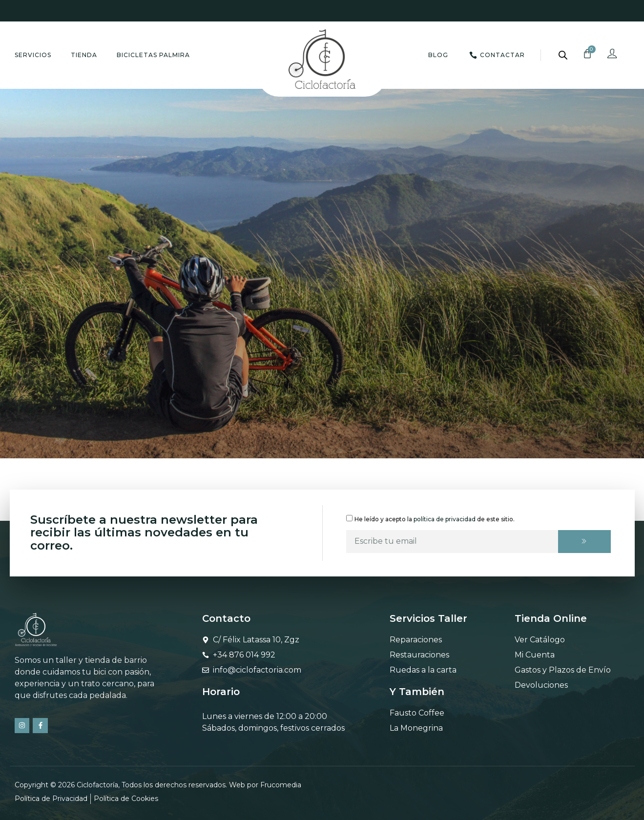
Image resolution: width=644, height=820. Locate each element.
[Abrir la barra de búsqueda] (563, 55)
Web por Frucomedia (265, 785)
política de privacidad (445, 519)
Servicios (33, 55)
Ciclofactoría (97, 785)
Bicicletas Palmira (153, 55)
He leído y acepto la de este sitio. (435, 519)
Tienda (84, 55)
